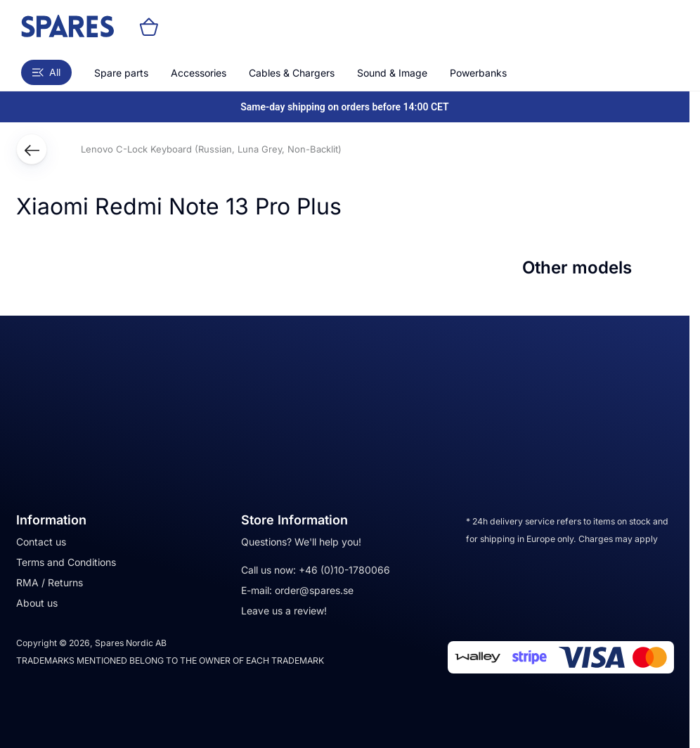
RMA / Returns (50, 582)
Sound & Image (392, 73)
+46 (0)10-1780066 (344, 570)
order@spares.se (314, 590)
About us (37, 603)
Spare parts (121, 73)
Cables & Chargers (292, 73)
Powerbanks (478, 73)
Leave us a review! (284, 611)
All (46, 72)
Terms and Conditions (66, 562)
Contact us (41, 542)
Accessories (199, 73)
